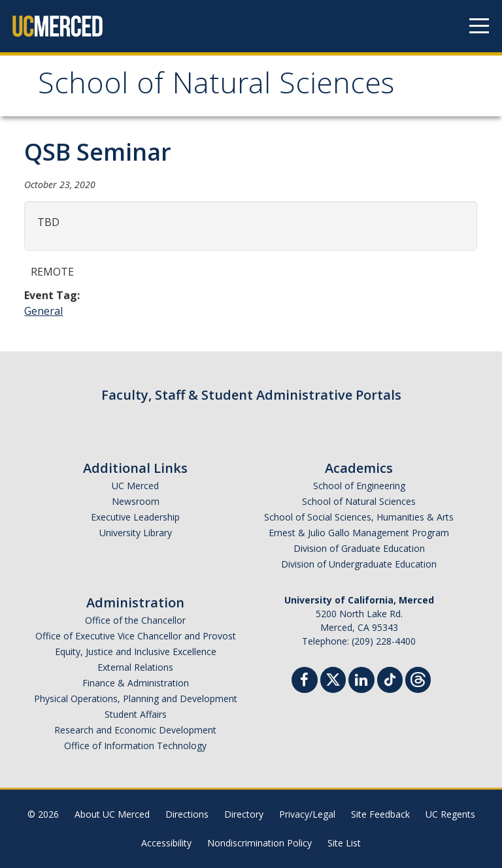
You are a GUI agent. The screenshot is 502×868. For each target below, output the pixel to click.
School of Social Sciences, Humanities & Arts (359, 517)
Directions (187, 814)
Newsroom (136, 501)
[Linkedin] (361, 682)
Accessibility (166, 843)
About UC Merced (112, 814)
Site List (344, 843)
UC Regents (450, 814)
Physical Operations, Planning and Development (136, 699)
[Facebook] (305, 682)
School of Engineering (359, 486)
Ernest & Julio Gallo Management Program (359, 533)
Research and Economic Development (135, 730)
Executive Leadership (135, 517)
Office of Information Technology (135, 746)
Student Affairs (136, 714)
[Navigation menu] (479, 26)
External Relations (135, 667)
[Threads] (418, 678)
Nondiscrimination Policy (259, 843)
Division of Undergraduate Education (359, 564)
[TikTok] (390, 678)
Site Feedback (380, 814)
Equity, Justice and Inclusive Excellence (136, 651)
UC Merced (135, 486)
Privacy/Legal (307, 814)
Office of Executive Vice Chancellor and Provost (136, 636)
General (43, 311)
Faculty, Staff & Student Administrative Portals (251, 395)
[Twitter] (333, 678)
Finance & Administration (136, 683)
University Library (136, 533)
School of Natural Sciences (216, 87)
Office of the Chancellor (135, 620)
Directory (244, 814)
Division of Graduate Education (359, 548)
